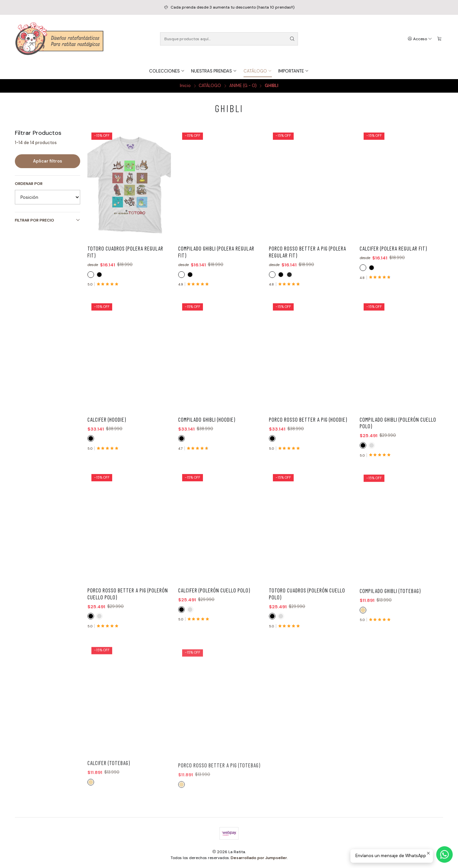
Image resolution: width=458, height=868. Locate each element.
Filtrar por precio (48, 220)
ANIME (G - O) (243, 86)
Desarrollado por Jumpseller (259, 858)
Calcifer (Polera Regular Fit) (393, 248)
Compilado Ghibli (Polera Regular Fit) (216, 252)
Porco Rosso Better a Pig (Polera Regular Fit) (308, 252)
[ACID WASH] (289, 275)
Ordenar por (29, 184)
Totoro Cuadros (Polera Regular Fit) (125, 252)
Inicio (185, 86)
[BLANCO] (91, 275)
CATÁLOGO (210, 86)
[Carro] (439, 39)
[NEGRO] (99, 275)
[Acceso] (420, 39)
